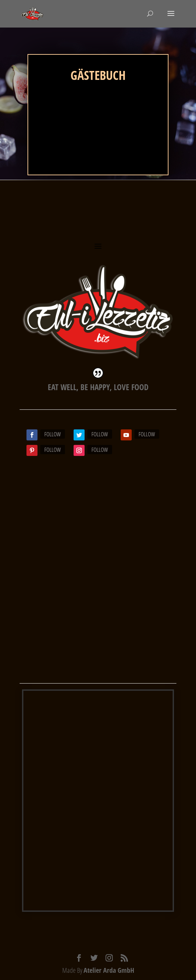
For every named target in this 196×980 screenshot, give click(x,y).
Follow (53, 434)
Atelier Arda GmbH (109, 970)
